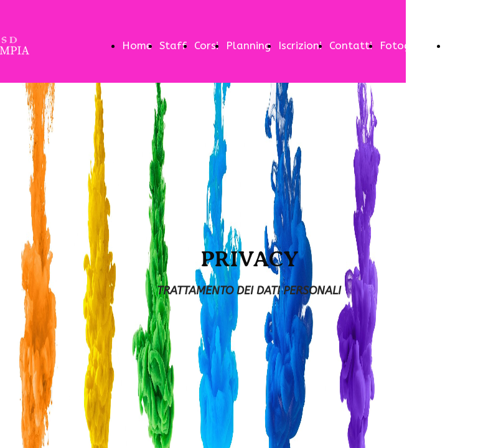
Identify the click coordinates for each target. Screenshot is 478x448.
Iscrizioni (300, 45)
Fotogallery (410, 45)
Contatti (351, 45)
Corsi (206, 45)
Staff (173, 45)
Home (137, 45)
